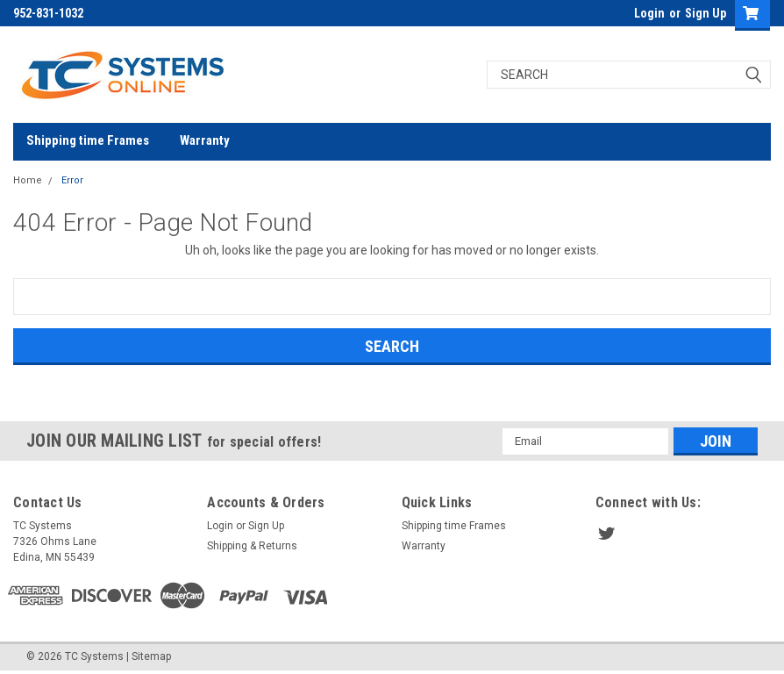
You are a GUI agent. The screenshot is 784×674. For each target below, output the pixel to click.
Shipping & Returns (252, 546)
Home (28, 180)
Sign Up (706, 13)
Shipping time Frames (88, 140)
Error (72, 180)
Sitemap (151, 656)
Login (649, 13)
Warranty (205, 140)
